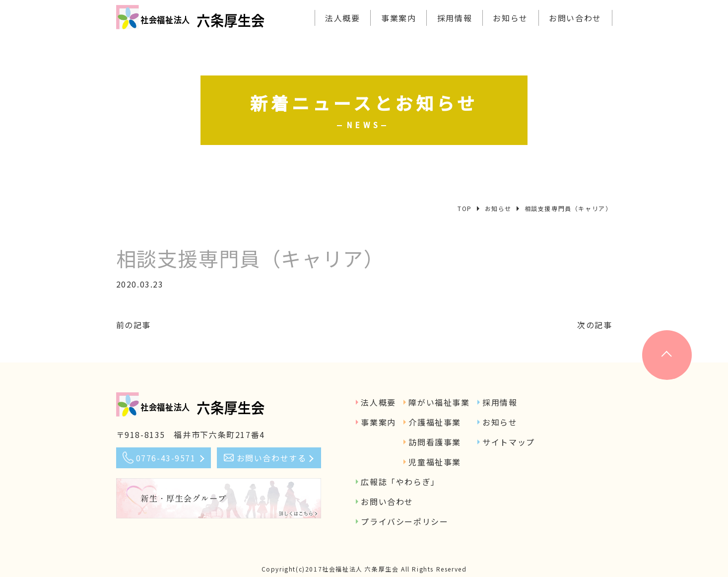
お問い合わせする (272, 458)
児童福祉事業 (435, 462)
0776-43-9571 (166, 458)
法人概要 (342, 18)
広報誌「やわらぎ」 (400, 482)
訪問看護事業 (435, 442)
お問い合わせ (575, 18)
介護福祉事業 (435, 422)
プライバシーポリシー (404, 521)
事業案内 (398, 18)
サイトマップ (509, 442)
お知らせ (510, 18)
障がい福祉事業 (439, 402)
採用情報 (455, 18)
